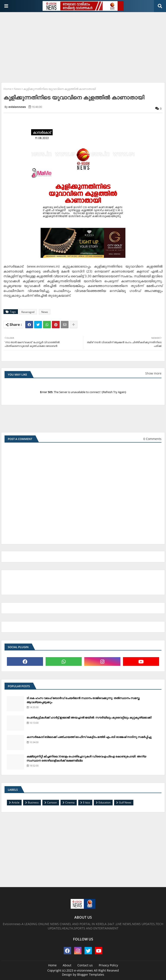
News (17, 89)
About (67, 965)
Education (105, 802)
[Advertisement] (84, 46)
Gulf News (125, 802)
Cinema (70, 802)
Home (7, 89)
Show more (153, 373)
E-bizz (87, 802)
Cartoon (52, 802)
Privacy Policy (108, 965)
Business (33, 802)
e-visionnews (84, 970)
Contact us (85, 965)
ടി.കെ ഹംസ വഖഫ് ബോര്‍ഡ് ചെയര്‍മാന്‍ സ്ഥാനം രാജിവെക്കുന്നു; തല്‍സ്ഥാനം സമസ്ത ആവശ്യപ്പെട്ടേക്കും (83, 700)
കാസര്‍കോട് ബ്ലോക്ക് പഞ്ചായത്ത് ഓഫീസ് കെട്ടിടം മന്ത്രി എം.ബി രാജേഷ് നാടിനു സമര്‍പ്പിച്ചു (89, 737)
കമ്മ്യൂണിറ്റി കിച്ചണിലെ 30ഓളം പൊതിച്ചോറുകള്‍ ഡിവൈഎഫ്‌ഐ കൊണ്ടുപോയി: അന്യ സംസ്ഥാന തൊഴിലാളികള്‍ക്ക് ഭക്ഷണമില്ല (86, 758)
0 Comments (152, 439)
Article (16, 802)
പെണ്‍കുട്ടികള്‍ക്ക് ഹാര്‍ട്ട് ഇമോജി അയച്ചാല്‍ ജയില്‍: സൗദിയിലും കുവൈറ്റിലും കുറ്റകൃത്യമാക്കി (89, 717)
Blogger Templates (91, 974)
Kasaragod (28, 312)
